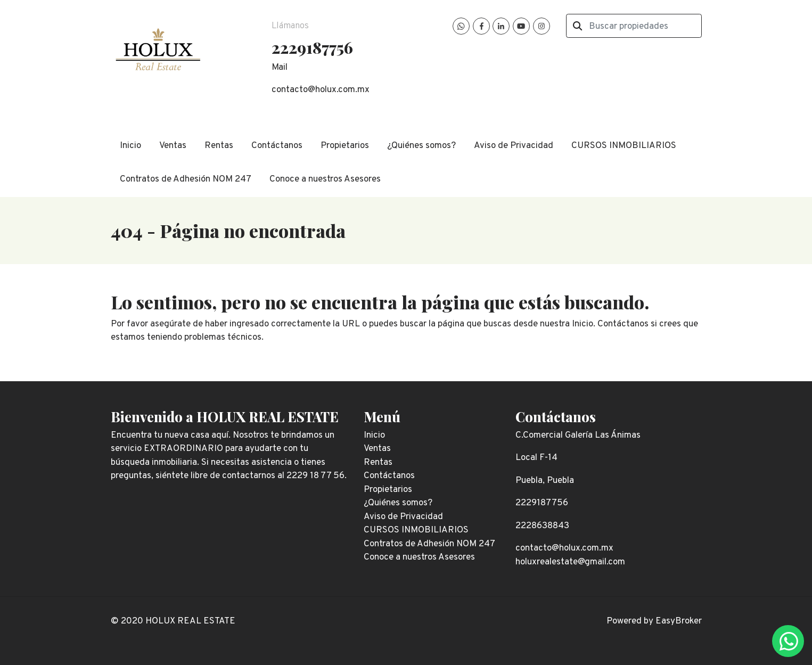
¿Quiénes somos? (421, 146)
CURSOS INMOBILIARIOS (624, 146)
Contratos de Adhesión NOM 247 (186, 179)
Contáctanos (277, 146)
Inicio (130, 146)
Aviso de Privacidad (514, 146)
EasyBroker (679, 621)
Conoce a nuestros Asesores (325, 179)
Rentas (219, 146)
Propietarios (345, 146)
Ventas (173, 146)
